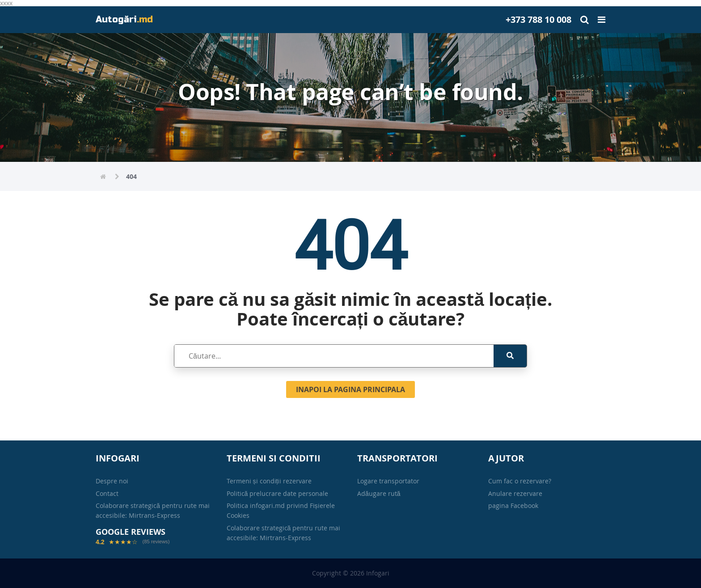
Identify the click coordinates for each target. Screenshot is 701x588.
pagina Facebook (513, 506)
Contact (107, 493)
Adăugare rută (379, 493)
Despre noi (112, 481)
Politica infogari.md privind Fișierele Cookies (281, 510)
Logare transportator (388, 481)
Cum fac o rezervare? (520, 481)
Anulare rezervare (515, 493)
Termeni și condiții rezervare (269, 481)
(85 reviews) (156, 542)
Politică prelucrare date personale (278, 493)
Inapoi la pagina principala (350, 389)
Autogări (124, 19)
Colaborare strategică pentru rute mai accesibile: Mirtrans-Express (153, 510)
